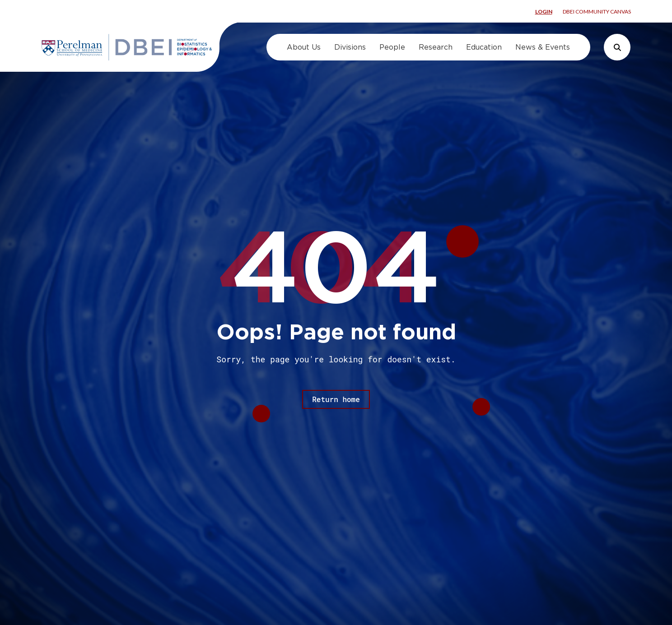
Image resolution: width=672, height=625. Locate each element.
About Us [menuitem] (304, 47)
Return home (336, 399)
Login (544, 12)
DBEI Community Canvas (597, 12)
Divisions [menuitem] (350, 47)
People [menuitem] (392, 47)
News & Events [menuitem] (543, 47)
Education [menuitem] (484, 47)
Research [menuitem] (436, 47)
